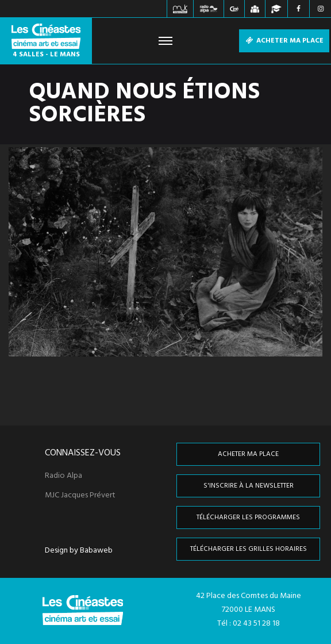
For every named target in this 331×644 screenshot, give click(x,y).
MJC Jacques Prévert (80, 496)
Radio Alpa (63, 476)
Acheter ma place (284, 41)
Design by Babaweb (79, 551)
